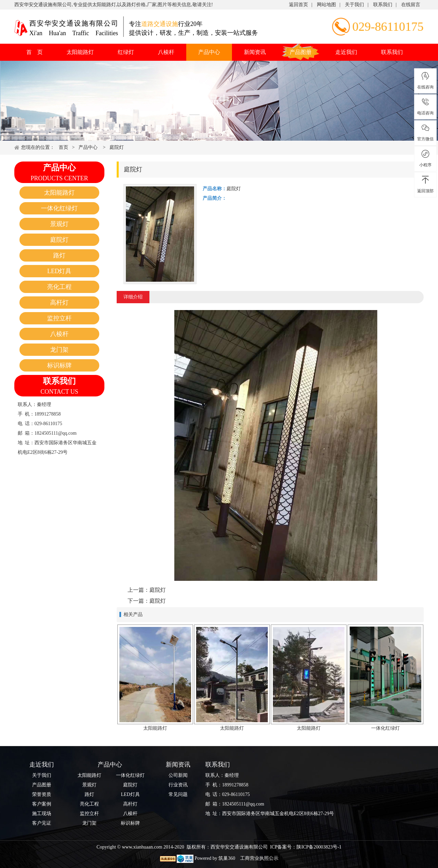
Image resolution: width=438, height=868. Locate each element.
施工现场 (42, 814)
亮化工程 (59, 287)
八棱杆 (166, 52)
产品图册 (301, 52)
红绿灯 (126, 52)
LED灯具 (60, 271)
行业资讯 (178, 785)
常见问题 (178, 794)
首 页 (34, 52)
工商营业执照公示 (259, 858)
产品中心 (209, 52)
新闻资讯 (255, 52)
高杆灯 (59, 303)
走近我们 (346, 52)
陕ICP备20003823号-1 (319, 847)
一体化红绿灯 (59, 208)
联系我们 (383, 5)
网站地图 (326, 5)
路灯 (59, 255)
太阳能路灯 (80, 52)
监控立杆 (59, 318)
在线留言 (411, 5)
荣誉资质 (42, 794)
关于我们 (354, 5)
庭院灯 (117, 147)
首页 (63, 147)
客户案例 (42, 804)
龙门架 (59, 350)
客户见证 (42, 823)
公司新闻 (178, 775)
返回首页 (298, 5)
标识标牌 (59, 365)
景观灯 (59, 224)
